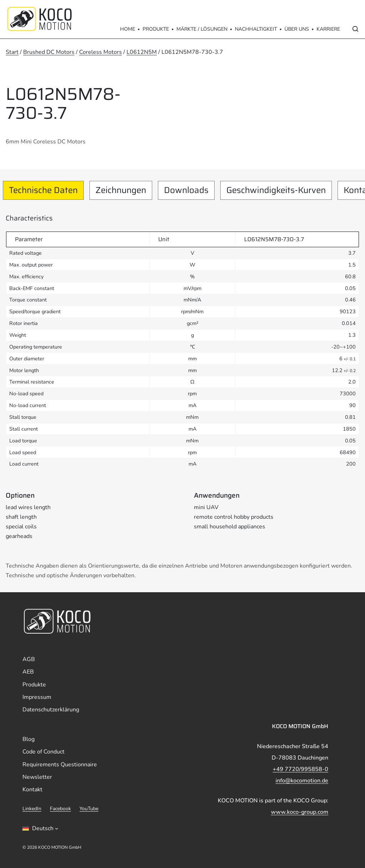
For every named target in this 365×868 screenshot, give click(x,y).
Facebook (60, 809)
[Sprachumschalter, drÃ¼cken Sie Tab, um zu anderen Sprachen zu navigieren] (40, 828)
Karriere (328, 29)
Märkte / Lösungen (202, 29)
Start (12, 52)
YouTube (89, 809)
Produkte (156, 29)
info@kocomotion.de (302, 781)
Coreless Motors (101, 52)
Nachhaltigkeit (256, 29)
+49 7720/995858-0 (300, 769)
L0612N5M (142, 52)
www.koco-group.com (300, 812)
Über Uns (297, 29)
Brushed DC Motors (49, 52)
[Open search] (355, 29)
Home (128, 29)
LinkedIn (32, 809)
